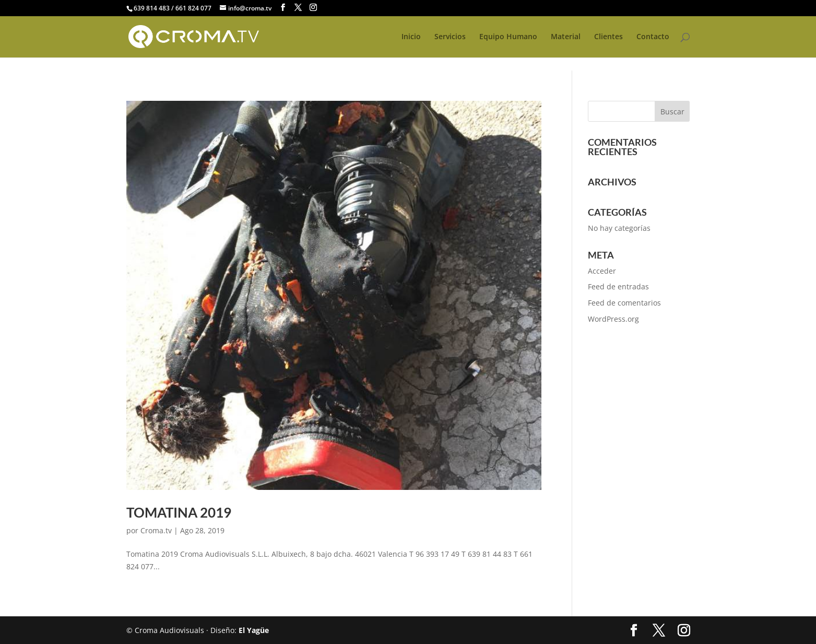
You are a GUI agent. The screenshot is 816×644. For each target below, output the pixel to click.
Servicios (450, 37)
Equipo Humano (508, 37)
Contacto (653, 37)
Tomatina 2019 (179, 512)
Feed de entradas (618, 286)
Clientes (608, 37)
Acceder (602, 271)
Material (566, 37)
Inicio (411, 37)
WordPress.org (613, 319)
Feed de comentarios (624, 303)
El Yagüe (254, 630)
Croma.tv (156, 530)
